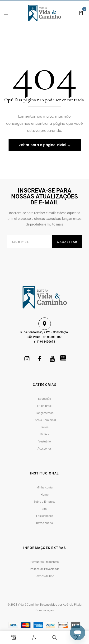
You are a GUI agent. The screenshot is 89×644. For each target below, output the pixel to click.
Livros (45, 427)
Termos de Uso (45, 576)
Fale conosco (45, 516)
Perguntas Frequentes (44, 562)
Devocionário (44, 523)
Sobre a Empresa (45, 502)
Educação (45, 399)
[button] (81, 13)
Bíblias (45, 434)
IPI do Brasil (45, 406)
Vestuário (45, 442)
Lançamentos (45, 413)
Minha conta (45, 488)
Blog (45, 509)
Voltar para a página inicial (43, 145)
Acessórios (44, 449)
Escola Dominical (45, 420)
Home (44, 495)
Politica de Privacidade (45, 569)
